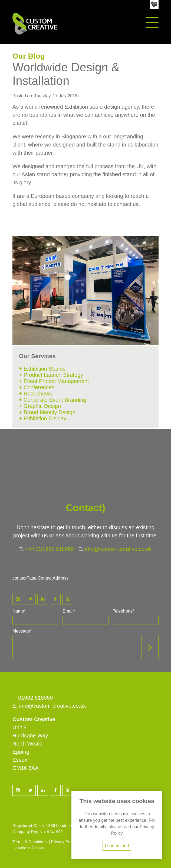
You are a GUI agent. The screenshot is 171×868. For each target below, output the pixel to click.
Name (19, 611)
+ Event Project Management (54, 381)
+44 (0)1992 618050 (49, 549)
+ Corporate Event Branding (53, 400)
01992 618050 (35, 698)
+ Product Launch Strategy (51, 375)
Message (22, 631)
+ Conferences (37, 387)
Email (69, 611)
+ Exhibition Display (43, 418)
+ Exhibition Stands (42, 369)
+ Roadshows (35, 394)
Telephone (124, 611)
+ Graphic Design (40, 406)
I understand (117, 846)
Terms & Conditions (30, 842)
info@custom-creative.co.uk (118, 549)
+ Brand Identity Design (47, 412)
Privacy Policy (63, 842)
